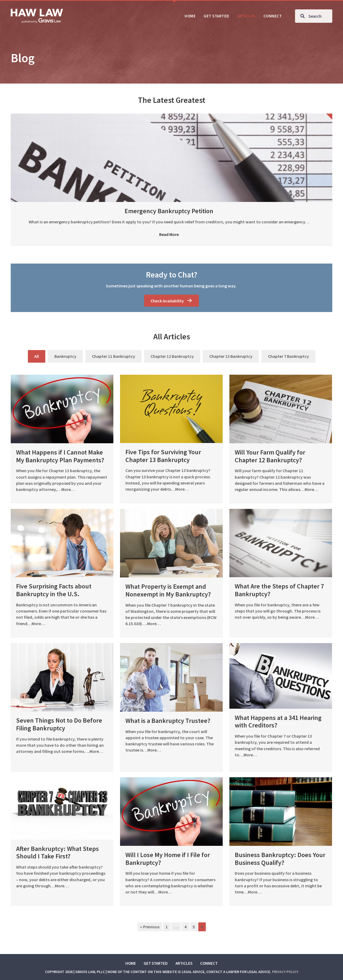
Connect (209, 963)
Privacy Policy (285, 972)
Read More (169, 234)
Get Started (156, 963)
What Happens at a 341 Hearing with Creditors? (278, 722)
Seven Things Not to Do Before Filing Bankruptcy (59, 724)
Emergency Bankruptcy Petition (169, 211)
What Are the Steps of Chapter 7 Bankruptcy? (279, 590)
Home (131, 963)
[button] (171, 301)
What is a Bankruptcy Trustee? (168, 721)
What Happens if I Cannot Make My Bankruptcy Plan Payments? (60, 456)
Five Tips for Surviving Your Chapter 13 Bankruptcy (163, 456)
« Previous (150, 927)
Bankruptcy (65, 356)
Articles (184, 963)
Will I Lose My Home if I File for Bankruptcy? (168, 859)
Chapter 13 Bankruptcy (231, 356)
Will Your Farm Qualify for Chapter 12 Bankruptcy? (270, 456)
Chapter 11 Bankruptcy (113, 356)
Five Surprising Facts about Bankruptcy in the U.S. (54, 590)
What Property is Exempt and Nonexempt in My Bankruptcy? (168, 590)
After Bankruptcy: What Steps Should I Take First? (57, 853)
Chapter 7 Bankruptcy (288, 356)
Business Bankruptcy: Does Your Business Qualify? (280, 859)
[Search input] (314, 16)
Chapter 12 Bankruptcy (172, 356)
